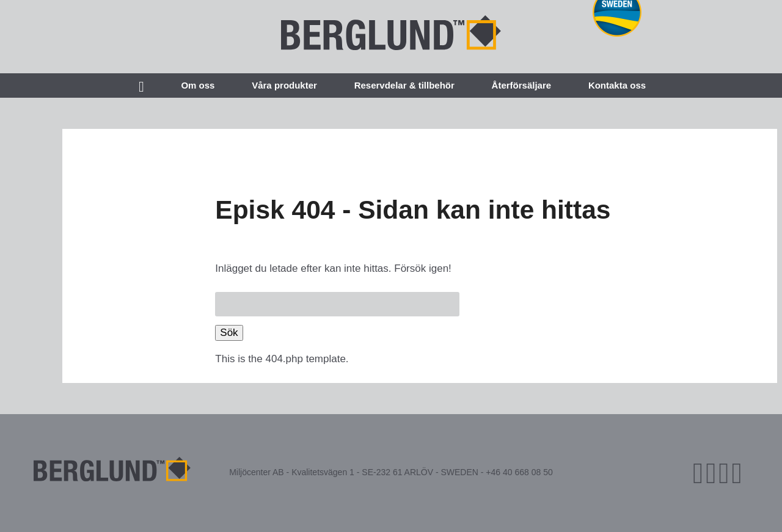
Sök (229, 333)
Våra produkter (284, 85)
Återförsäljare (522, 85)
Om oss (198, 85)
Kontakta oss (617, 85)
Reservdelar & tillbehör (404, 85)
